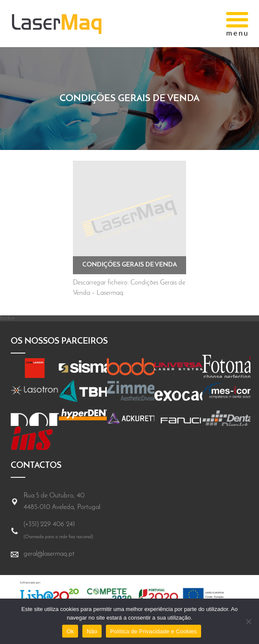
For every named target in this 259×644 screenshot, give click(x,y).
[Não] (248, 621)
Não (92, 631)
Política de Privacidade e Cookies (154, 631)
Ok (70, 631)
